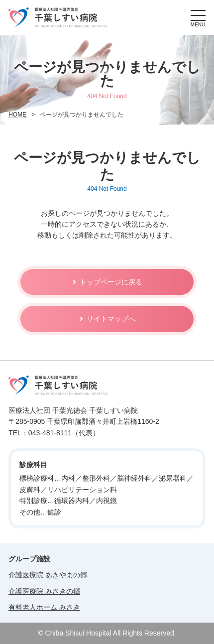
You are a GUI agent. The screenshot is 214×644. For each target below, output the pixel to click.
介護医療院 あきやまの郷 (48, 575)
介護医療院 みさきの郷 (44, 591)
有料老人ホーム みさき (44, 607)
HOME (17, 115)
